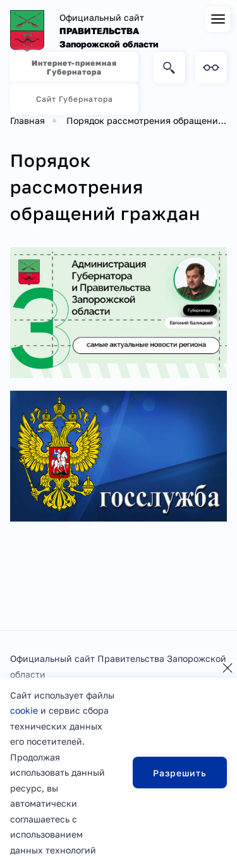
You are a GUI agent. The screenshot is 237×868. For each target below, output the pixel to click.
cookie (24, 710)
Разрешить (180, 773)
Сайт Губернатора (75, 99)
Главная (27, 120)
